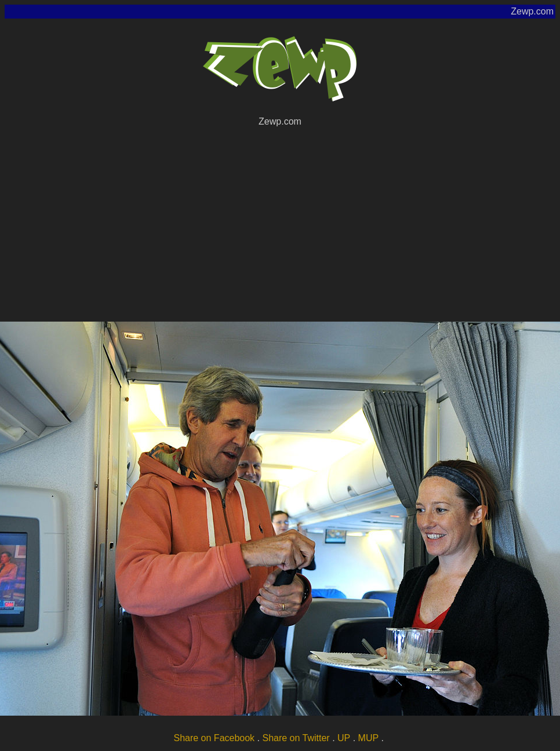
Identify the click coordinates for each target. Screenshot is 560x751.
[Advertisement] (280, 223)
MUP (369, 738)
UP (344, 738)
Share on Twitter (296, 738)
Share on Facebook (214, 738)
